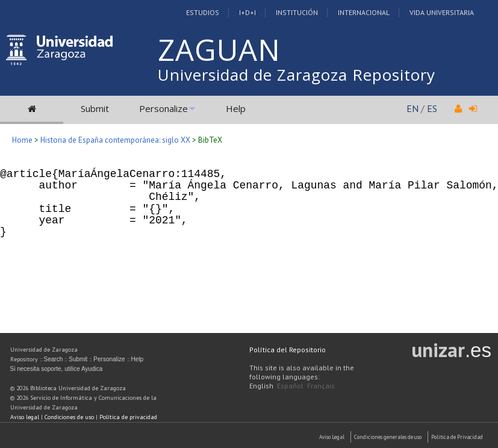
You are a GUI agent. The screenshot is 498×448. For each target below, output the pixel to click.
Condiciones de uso (69, 417)
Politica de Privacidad (457, 437)
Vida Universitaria (442, 12)
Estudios (203, 12)
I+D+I (247, 12)
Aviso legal (25, 417)
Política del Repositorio (288, 350)
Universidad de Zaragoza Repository (297, 75)
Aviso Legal (332, 437)
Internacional (364, 12)
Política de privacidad (128, 417)
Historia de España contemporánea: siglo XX (115, 140)
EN (412, 108)
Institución (297, 12)
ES (432, 108)
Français (321, 386)
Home (22, 140)
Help (236, 108)
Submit (95, 108)
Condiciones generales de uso (388, 437)
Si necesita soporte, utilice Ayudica (57, 369)
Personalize (163, 108)
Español (290, 386)
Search (54, 359)
